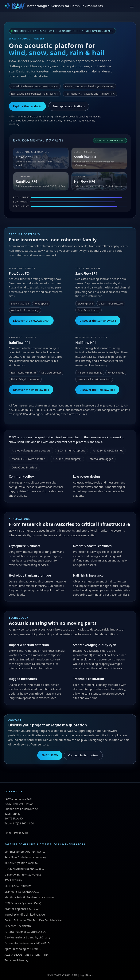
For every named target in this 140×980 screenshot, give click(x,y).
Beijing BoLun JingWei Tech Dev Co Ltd (29, 920)
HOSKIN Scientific (16, 869)
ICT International (15, 932)
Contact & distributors (83, 755)
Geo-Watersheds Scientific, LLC (24, 937)
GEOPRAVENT (13, 874)
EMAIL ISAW (50, 755)
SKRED (9, 886)
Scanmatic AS (13, 892)
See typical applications (69, 106)
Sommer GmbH (14, 852)
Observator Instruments (20, 943)
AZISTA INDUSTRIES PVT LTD (22, 955)
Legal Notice (87, 975)
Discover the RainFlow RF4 (31, 390)
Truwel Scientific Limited (20, 915)
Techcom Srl (12, 960)
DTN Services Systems (18, 903)
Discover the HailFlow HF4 (97, 390)
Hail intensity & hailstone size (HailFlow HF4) (90, 94)
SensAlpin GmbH (15, 857)
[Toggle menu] (132, 6)
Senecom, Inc (13, 926)
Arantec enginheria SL (18, 909)
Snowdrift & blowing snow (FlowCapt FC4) (35, 86)
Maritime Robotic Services (21, 897)
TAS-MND (10, 863)
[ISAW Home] (54, 6)
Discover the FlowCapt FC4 (31, 321)
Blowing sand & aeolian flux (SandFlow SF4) (89, 86)
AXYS (8, 880)
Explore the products (27, 106)
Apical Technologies (17, 949)
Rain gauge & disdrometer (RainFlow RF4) (35, 94)
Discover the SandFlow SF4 (98, 321)
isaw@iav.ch (20, 833)
